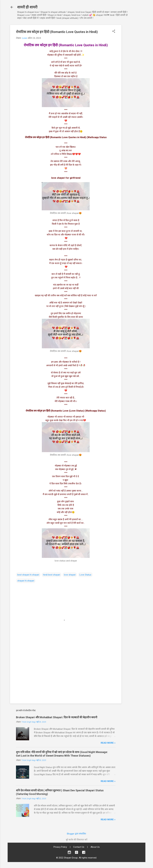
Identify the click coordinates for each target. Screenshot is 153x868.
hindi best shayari (52, 575)
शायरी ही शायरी (27, 7)
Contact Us (79, 847)
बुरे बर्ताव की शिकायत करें (77, 840)
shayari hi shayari (26, 581)
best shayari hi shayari (28, 575)
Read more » (108, 743)
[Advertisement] (133, 70)
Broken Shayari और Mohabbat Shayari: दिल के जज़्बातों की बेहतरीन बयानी (57, 717)
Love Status (85, 575)
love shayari (70, 575)
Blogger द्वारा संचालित (76, 834)
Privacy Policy (60, 847)
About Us (95, 847)
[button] (114, 31)
